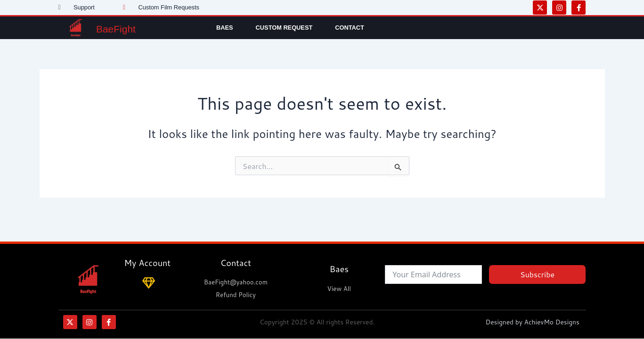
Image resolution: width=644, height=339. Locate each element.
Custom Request (284, 28)
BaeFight (124, 28)
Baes (225, 28)
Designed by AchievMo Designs (535, 322)
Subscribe (537, 274)
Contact (350, 28)
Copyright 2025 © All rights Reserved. (317, 322)
